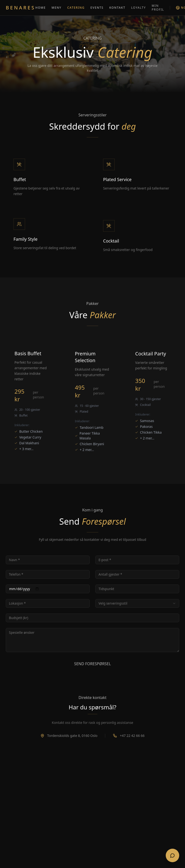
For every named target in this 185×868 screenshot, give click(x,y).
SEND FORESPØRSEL (92, 664)
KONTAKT (117, 8)
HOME (41, 8)
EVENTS (97, 8)
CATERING (76, 8)
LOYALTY (138, 8)
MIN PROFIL (158, 8)
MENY (56, 8)
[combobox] (137, 603)
